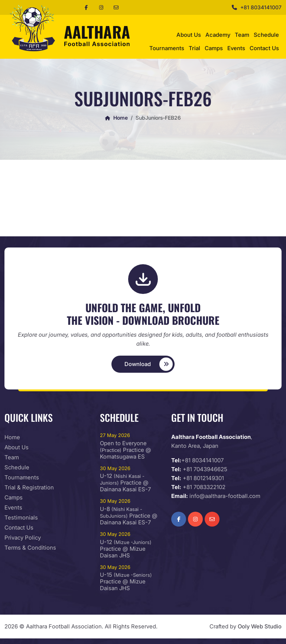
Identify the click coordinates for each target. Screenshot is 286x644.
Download (149, 364)
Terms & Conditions (30, 548)
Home (116, 118)
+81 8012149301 (203, 478)
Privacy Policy (23, 538)
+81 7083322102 (204, 487)
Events (236, 48)
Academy (218, 35)
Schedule (266, 35)
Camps (214, 48)
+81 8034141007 (261, 7)
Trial (194, 48)
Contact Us (264, 48)
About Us (189, 35)
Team (242, 35)
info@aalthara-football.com (225, 496)
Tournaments (167, 48)
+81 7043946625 (205, 469)
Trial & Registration (29, 487)
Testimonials (21, 517)
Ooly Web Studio (260, 626)
